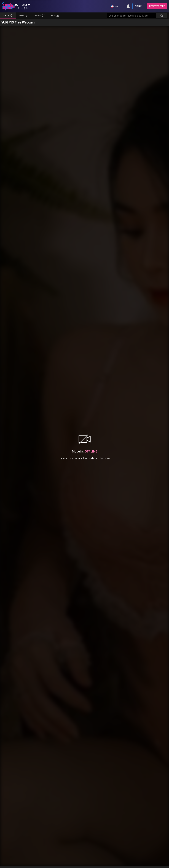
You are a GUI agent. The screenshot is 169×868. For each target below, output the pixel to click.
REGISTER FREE (157, 6)
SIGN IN (139, 6)
